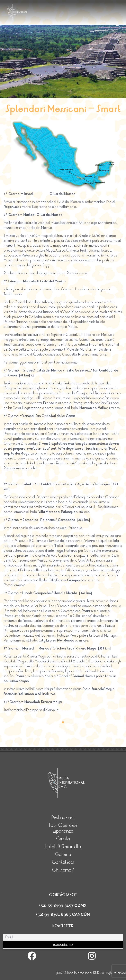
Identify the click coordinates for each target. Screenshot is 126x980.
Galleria (63, 854)
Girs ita (63, 839)
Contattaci (63, 862)
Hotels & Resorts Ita (63, 847)
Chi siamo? (63, 870)
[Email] (63, 937)
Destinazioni (63, 818)
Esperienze (63, 831)
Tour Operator (63, 825)
